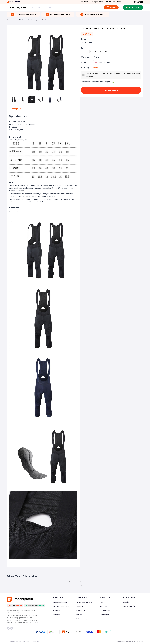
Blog (101, 602)
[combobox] (107, 62)
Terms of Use (121, 641)
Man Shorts (42, 20)
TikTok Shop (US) (130, 606)
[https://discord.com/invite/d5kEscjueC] (12, 628)
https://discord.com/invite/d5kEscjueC (12, 628)
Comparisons (105, 611)
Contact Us (81, 611)
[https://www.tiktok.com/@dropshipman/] (8, 628)
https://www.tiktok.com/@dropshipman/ (8, 628)
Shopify (126, 602)
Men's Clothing (20, 20)
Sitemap (140, 641)
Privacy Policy (132, 641)
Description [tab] (16, 109)
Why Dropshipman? (84, 602)
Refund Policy (82, 619)
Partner (79, 615)
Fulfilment (57, 611)
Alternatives (104, 615)
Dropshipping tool (60, 602)
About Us (80, 606)
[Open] (125, 62)
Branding (57, 615)
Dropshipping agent (61, 606)
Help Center (104, 606)
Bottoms (32, 20)
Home (9, 20)
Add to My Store (111, 90)
